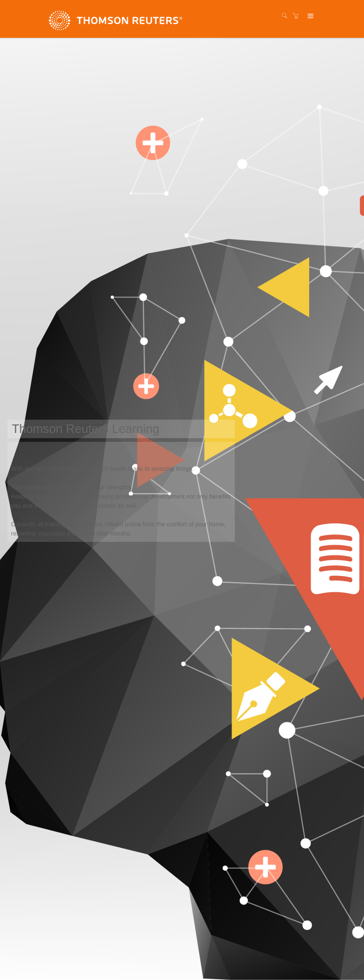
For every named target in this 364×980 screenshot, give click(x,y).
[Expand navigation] (310, 16)
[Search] (286, 16)
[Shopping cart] (297, 16)
